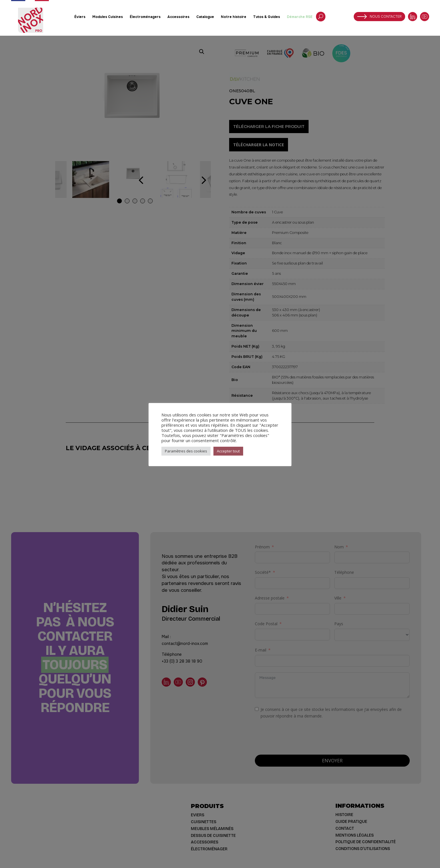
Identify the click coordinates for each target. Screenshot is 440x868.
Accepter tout (228, 451)
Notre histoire (234, 17)
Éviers (80, 17)
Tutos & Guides (267, 17)
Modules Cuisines (108, 17)
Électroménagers (145, 17)
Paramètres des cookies (186, 451)
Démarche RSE (300, 17)
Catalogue (205, 17)
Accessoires (178, 17)
